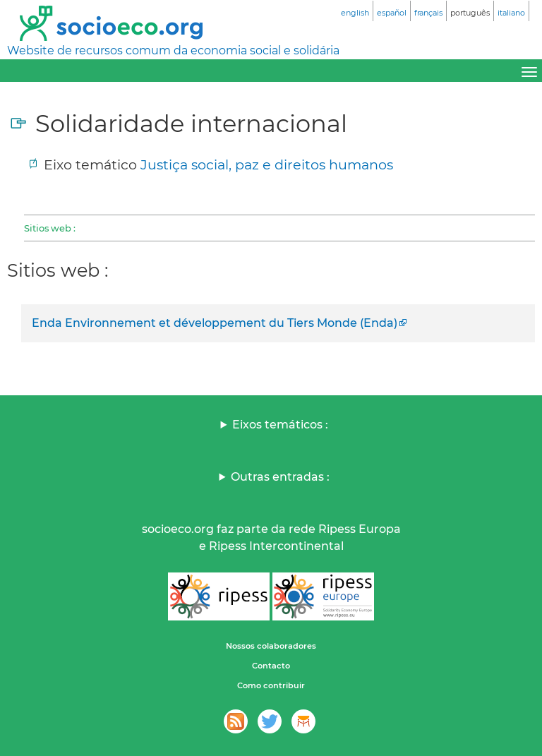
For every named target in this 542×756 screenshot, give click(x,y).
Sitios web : (50, 228)
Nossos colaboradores (271, 646)
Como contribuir (271, 685)
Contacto (271, 666)
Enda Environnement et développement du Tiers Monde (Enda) (215, 323)
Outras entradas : (280, 477)
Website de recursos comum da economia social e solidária (173, 50)
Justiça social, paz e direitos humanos (267, 164)
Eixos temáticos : (280, 425)
